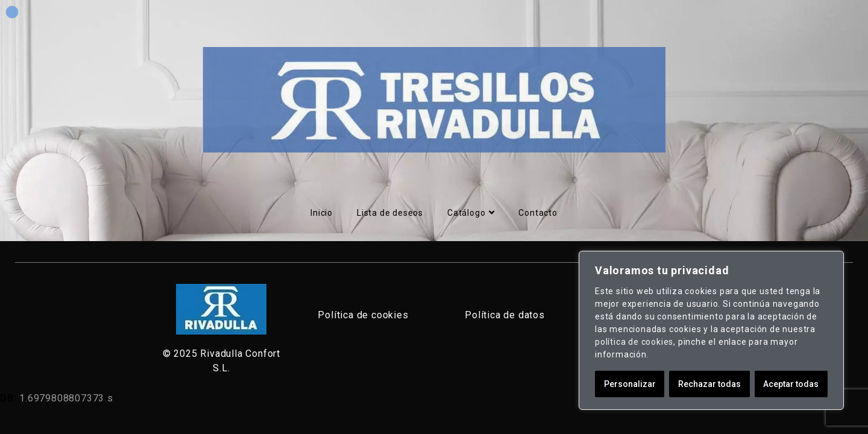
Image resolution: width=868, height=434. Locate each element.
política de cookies (634, 342)
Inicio (322, 213)
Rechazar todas (709, 384)
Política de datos (505, 315)
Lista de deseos (390, 213)
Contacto (538, 213)
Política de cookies (363, 315)
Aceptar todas (791, 384)
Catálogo (471, 213)
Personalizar (630, 384)
